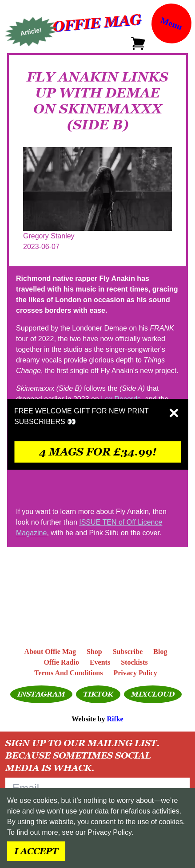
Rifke (115, 719)
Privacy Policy (109, 832)
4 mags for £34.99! (98, 452)
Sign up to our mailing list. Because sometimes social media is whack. (83, 755)
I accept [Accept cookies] (36, 851)
